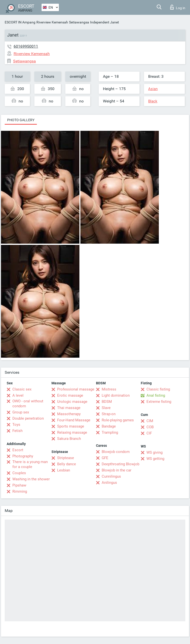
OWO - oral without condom (28, 404)
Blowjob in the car (117, 470)
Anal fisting (156, 395)
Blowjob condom (116, 452)
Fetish (17, 431)
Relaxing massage (72, 432)
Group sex (21, 412)
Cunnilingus (111, 476)
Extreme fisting (159, 402)
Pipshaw (19, 485)
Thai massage (69, 408)
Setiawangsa (79, 22)
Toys (16, 425)
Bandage (109, 426)
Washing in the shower (31, 479)
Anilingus (109, 483)
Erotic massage (70, 395)
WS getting (155, 459)
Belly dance (67, 464)
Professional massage (76, 389)
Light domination (116, 395)
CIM (150, 421)
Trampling (110, 432)
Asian (153, 89)
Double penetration (28, 418)
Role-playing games (118, 420)
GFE (105, 458)
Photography (23, 456)
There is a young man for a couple (30, 464)
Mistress (109, 389)
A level (18, 395)
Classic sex (22, 389)
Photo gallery (21, 120)
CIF (149, 433)
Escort (18, 450)
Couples (19, 473)
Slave (106, 408)
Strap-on (109, 414)
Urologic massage (72, 402)
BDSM (107, 402)
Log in (178, 7)
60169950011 (26, 46)
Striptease (66, 458)
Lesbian (64, 470)
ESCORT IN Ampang (20, 22)
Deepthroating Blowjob (120, 464)
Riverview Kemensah (52, 22)
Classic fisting (158, 389)
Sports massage (71, 426)
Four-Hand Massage (74, 420)
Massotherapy (69, 414)
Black (153, 101)
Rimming (20, 491)
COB (150, 427)
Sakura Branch (69, 439)
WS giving (154, 452)
